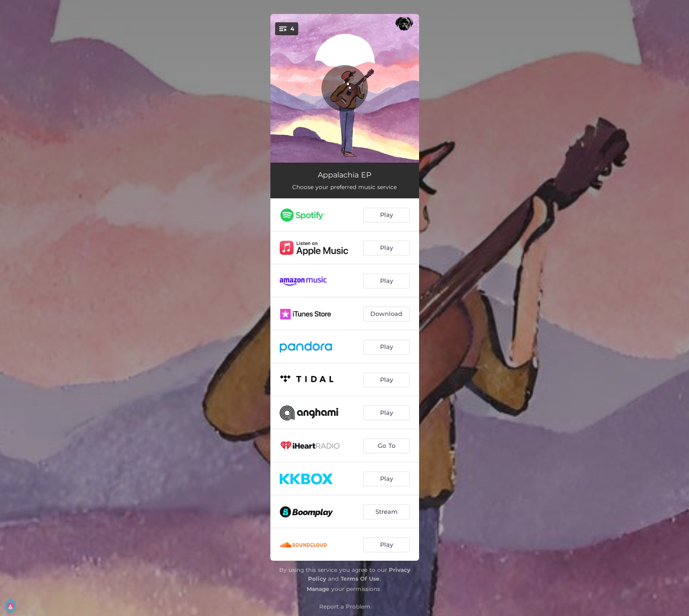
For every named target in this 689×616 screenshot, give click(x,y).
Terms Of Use (360, 579)
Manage (318, 589)
